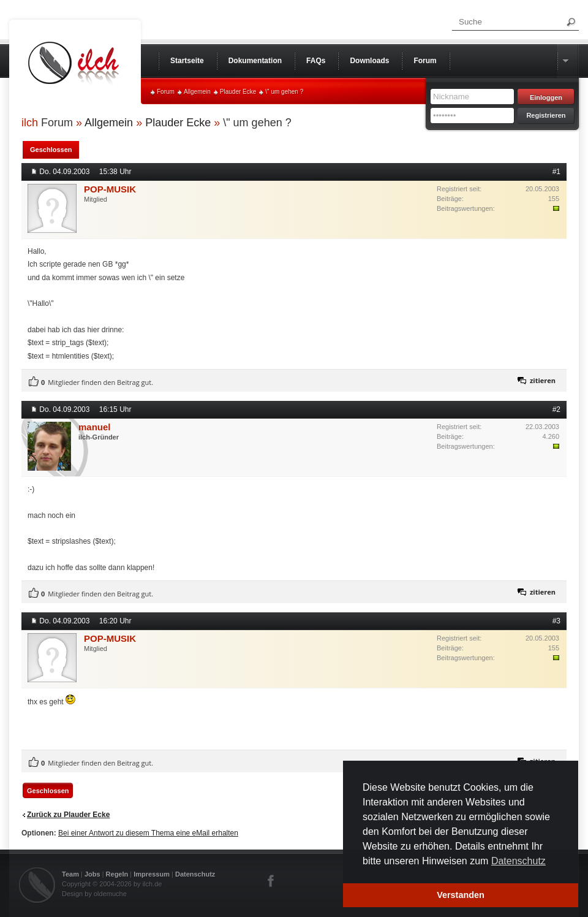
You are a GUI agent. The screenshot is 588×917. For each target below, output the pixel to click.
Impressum (152, 874)
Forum (166, 92)
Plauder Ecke (238, 92)
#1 (556, 172)
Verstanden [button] (461, 895)
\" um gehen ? (284, 92)
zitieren (543, 380)
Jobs (92, 874)
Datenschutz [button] (518, 861)
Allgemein (197, 92)
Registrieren (546, 115)
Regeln (117, 874)
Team (70, 874)
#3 (556, 621)
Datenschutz (195, 874)
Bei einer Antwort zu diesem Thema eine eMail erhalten (148, 833)
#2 (556, 409)
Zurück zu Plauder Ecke (68, 815)
